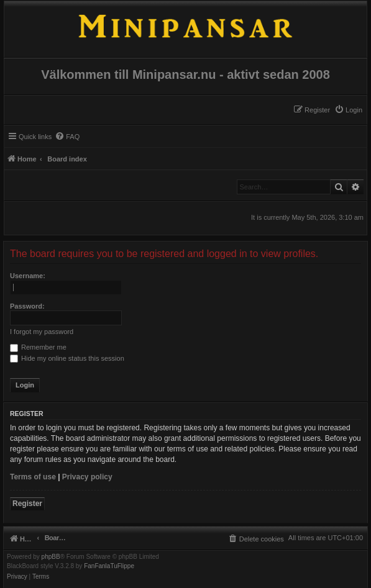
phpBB (51, 557)
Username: (28, 276)
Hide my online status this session (67, 358)
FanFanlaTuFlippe (109, 566)
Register (27, 504)
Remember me (38, 347)
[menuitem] (348, 110)
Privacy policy (87, 477)
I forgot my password (42, 332)
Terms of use (33, 477)
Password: (27, 306)
